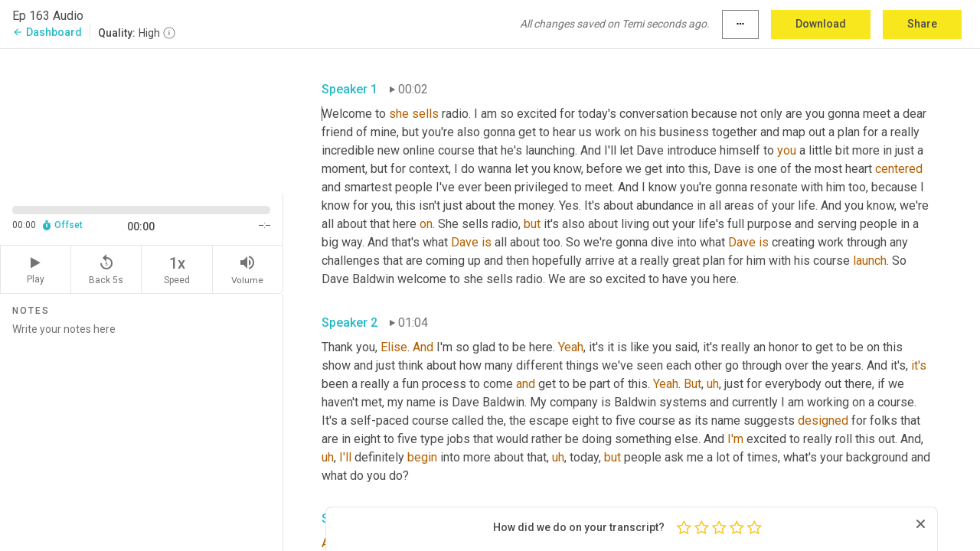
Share (922, 24)
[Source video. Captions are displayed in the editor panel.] (142, 120)
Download (821, 24)
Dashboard (47, 32)
